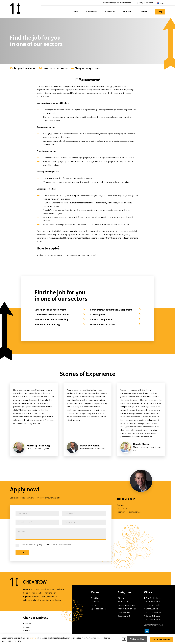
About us (125, 12)
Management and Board (104, 324)
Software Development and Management (113, 310)
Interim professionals (127, 605)
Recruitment (123, 601)
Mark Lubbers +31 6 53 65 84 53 (154, 610)
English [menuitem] (162, 3)
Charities (27, 623)
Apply (159, 12)
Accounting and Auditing (48, 324)
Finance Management (102, 319)
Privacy (26, 630)
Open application (98, 609)
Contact (142, 12)
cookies (33, 638)
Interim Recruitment (127, 609)
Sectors (94, 605)
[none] (161, 3)
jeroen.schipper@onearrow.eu (130, 512)
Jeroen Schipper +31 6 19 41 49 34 (154, 617)
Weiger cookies (137, 639)
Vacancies (108, 12)
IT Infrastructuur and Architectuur (54, 315)
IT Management (99, 315)
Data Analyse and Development (52, 310)
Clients (73, 12)
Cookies (27, 627)
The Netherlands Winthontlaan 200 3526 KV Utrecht (154, 601)
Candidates (90, 12)
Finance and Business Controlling (53, 319)
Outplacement (124, 616)
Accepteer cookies (161, 639)
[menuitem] (161, 3)
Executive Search (125, 612)
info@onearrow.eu (146, 3)
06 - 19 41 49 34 (124, 508)
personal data (47, 545)
